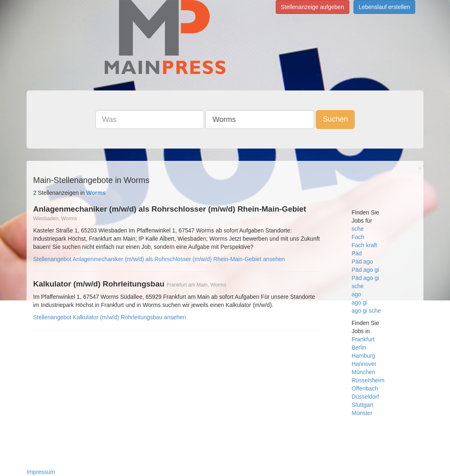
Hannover (364, 364)
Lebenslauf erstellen (384, 7)
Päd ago (362, 262)
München (364, 372)
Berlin (359, 347)
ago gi (360, 302)
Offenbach (365, 388)
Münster (362, 413)
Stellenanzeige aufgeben (313, 7)
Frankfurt (363, 339)
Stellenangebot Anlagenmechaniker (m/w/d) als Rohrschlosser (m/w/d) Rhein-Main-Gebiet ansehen (159, 259)
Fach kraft (364, 245)
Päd (357, 253)
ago (357, 294)
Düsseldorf (366, 397)
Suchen (335, 119)
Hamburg (364, 356)
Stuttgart (363, 405)
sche (358, 229)
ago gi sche (367, 311)
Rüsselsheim (368, 380)
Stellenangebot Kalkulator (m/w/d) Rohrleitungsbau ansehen (110, 317)
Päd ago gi (366, 270)
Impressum (41, 472)
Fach (358, 237)
